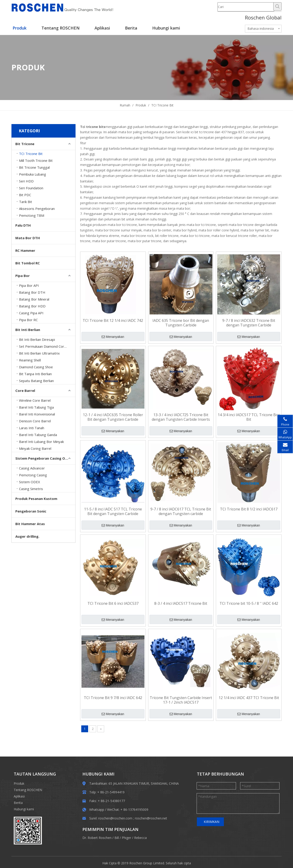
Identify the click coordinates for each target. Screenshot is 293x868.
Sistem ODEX (30, 482)
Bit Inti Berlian (28, 330)
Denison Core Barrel (35, 421)
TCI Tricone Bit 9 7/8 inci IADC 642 (113, 698)
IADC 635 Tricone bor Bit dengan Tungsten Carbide (181, 323)
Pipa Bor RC (28, 320)
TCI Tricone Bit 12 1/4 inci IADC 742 (113, 321)
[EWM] (28, 831)
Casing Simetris (31, 489)
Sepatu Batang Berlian (36, 381)
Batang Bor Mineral (34, 299)
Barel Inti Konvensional (37, 414)
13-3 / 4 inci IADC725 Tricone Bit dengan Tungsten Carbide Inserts (181, 417)
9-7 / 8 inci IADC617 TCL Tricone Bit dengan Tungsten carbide (181, 511)
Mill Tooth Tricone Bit (36, 160)
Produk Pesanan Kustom (36, 499)
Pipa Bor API (29, 285)
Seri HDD (26, 181)
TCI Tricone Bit (31, 154)
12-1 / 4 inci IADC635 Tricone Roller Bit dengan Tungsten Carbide (113, 417)
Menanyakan (113, 337)
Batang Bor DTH (32, 292)
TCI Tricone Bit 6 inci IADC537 (113, 604)
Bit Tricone (25, 144)
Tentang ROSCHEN (28, 790)
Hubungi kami (24, 809)
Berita (18, 803)
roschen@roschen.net (151, 818)
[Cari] (246, 7)
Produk (19, 783)
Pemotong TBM (32, 215)
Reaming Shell (30, 360)
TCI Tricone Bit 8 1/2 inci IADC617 (249, 509)
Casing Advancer (32, 468)
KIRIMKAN (212, 822)
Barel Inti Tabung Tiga (36, 407)
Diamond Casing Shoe (36, 367)
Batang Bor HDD (32, 306)
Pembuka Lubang (33, 174)
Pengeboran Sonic (31, 511)
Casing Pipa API (31, 313)
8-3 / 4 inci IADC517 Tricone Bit (181, 604)
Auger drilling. (27, 536)
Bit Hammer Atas (30, 524)
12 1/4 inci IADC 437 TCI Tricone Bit (249, 698)
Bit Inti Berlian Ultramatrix (39, 353)
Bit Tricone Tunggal (34, 167)
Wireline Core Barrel (35, 400)
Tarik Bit (26, 202)
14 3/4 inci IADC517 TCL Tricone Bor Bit (249, 417)
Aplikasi (19, 796)
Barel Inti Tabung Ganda (38, 435)
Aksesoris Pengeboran (37, 209)
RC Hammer (25, 250)
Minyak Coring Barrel (35, 448)
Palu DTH (23, 225)
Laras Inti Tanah (32, 428)
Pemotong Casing (33, 475)
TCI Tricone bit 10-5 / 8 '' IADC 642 (249, 604)
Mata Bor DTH (28, 238)
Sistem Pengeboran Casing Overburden (45, 458)
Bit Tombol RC (28, 263)
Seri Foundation (31, 188)
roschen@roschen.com (115, 818)
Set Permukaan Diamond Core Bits (46, 346)
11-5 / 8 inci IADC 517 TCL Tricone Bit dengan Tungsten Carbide (113, 511)
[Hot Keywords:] (277, 6)
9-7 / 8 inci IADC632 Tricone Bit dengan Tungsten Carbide (249, 323)
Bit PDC (25, 195)
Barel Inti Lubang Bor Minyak (41, 442)
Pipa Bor (23, 276)
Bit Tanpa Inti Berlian (35, 374)
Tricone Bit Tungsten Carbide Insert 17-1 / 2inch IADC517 (181, 700)
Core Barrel (25, 391)
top (283, 848)
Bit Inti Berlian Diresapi (37, 339)
